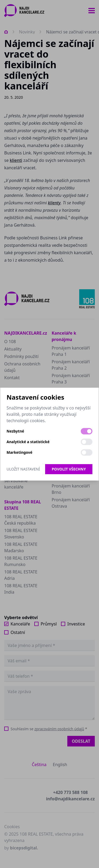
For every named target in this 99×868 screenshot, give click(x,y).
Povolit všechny (69, 469)
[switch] (87, 431)
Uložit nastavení (23, 469)
